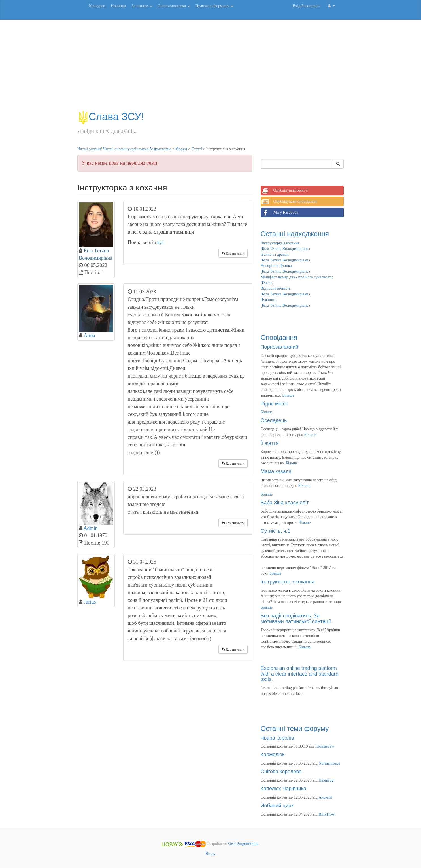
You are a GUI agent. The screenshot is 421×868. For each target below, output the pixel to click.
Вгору (210, 854)
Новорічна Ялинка (276, 266)
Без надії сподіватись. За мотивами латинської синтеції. (296, 619)
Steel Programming (243, 844)
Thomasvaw (324, 746)
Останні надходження (295, 234)
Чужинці (268, 300)
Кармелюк (273, 755)
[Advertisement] (210, 68)
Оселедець (274, 420)
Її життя (270, 443)
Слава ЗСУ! (111, 117)
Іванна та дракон (275, 254)
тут (160, 242)
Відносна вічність (276, 288)
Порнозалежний (279, 347)
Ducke (267, 283)
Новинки (118, 6)
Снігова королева (281, 772)
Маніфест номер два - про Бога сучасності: (297, 277)
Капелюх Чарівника (283, 789)
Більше (288, 395)
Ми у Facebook (280, 213)
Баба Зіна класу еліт (285, 503)
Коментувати (233, 253)
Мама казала (276, 471)
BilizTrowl (327, 814)
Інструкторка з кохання (280, 243)
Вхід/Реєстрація (306, 6)
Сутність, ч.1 (276, 531)
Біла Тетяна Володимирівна (285, 249)
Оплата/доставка (174, 6)
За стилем (142, 6)
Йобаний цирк (277, 806)
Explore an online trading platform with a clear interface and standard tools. (300, 674)
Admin (91, 528)
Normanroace (329, 763)
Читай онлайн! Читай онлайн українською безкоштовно (124, 149)
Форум (181, 149)
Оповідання (279, 337)
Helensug (326, 780)
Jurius (90, 602)
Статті (196, 149)
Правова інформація (214, 6)
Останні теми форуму (295, 728)
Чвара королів (277, 738)
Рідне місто (274, 404)
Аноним (325, 797)
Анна (90, 335)
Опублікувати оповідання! (289, 202)
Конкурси (97, 6)
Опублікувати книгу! (285, 190)
